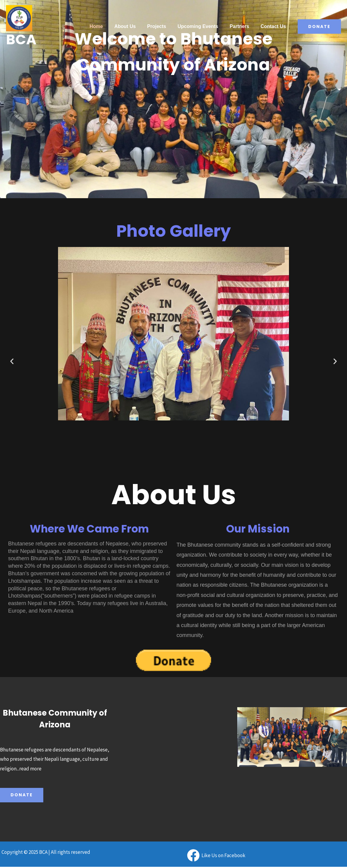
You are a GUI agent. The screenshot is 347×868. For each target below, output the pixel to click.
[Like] (216, 855)
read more (30, 769)
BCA (21, 39)
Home (106, 26)
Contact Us (274, 26)
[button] (12, 361)
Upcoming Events (202, 26)
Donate (22, 795)
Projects (163, 26)
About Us (133, 26)
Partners (242, 26)
